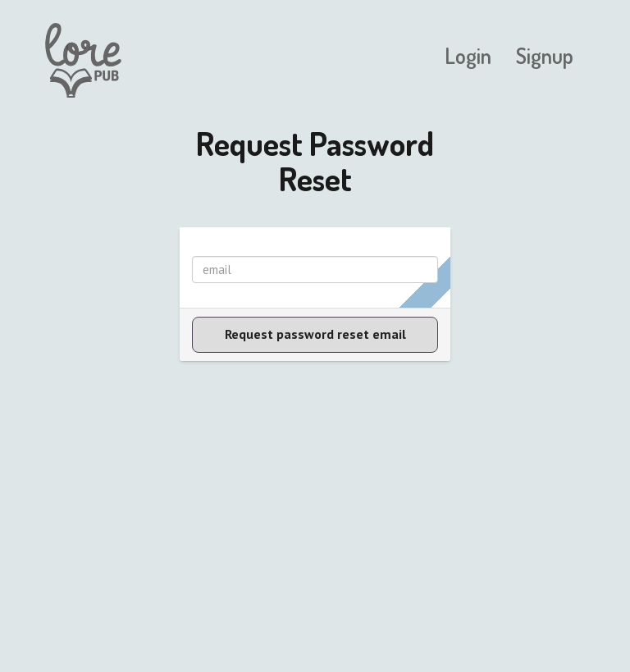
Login (468, 55)
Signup (545, 55)
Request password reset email (315, 334)
